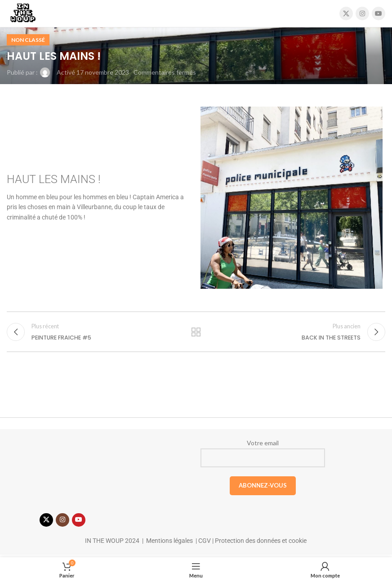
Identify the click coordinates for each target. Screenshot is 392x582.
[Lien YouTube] (379, 13)
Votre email (263, 456)
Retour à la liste (196, 333)
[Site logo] (23, 13)
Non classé (28, 40)
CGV (204, 543)
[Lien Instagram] (362, 13)
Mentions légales (169, 543)
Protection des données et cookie (261, 543)
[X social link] (346, 13)
